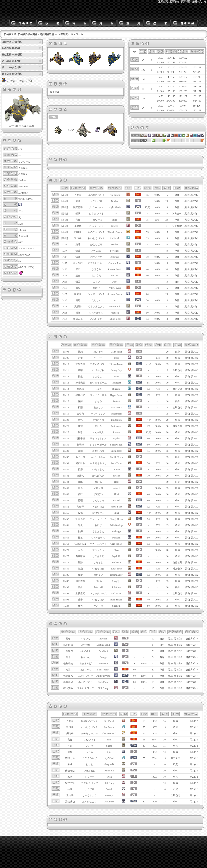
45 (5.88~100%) (26, 267)
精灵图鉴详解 (47, 34)
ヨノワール (24, 162)
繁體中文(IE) (199, 2)
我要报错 (186, 2)
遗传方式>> (192, 639)
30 (167, 214)
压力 (21, 211)
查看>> (26, 81)
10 (167, 263)
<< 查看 (8, 81)
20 (167, 201)
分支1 (53, 117)
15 (167, 195)
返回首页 (163, 2)
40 (167, 251)
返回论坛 (174, 2)
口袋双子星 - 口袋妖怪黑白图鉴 (21, 34)
